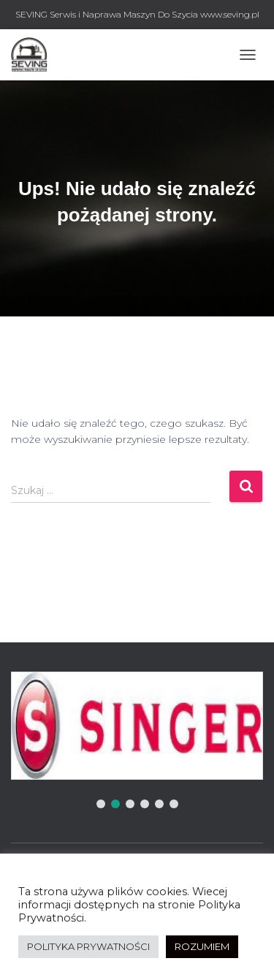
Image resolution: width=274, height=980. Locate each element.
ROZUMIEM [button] (202, 946)
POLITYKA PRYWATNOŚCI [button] (88, 946)
